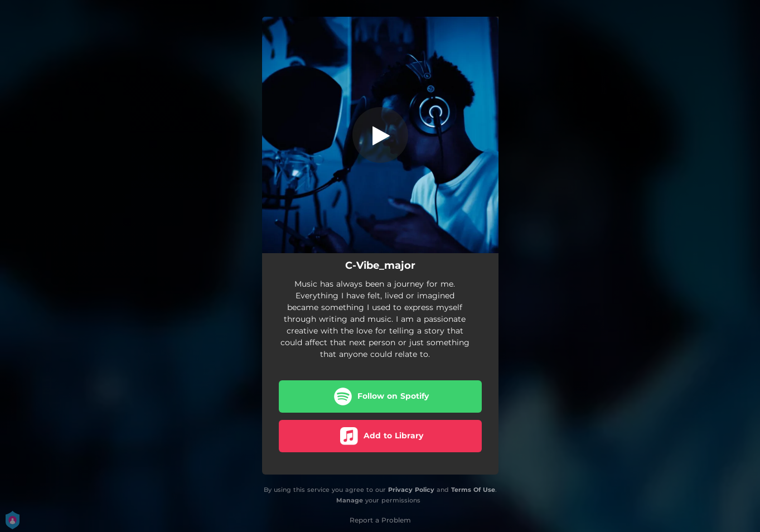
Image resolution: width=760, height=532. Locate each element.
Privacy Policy (411, 490)
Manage (350, 500)
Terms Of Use (473, 490)
